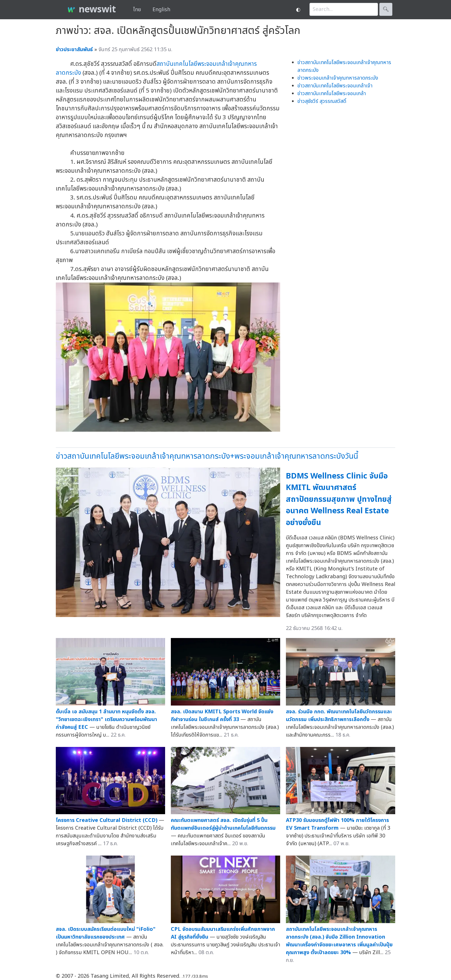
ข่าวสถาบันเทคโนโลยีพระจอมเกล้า (332, 94)
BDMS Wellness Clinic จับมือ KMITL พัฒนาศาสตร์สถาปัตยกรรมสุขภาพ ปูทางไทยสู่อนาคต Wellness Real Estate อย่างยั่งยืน (339, 499)
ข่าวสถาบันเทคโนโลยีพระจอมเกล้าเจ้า (335, 86)
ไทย (137, 10)
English (161, 10)
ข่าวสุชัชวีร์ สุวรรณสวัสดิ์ (322, 101)
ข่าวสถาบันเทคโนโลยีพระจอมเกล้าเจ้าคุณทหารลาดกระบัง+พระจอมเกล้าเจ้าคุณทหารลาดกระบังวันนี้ (207, 456)
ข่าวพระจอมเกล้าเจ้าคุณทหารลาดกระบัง (338, 78)
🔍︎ (386, 9)
